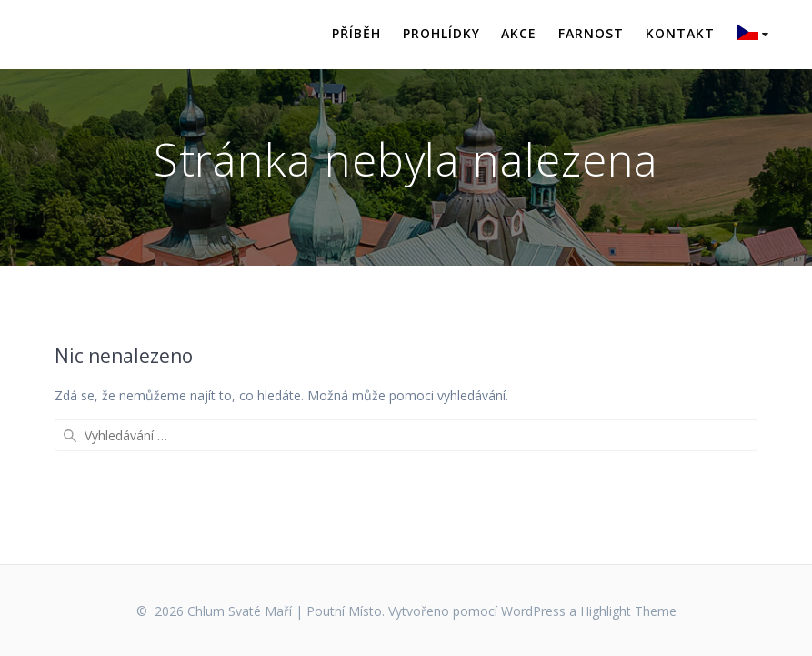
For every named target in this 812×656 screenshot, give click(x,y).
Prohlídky (441, 33)
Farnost (591, 33)
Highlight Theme (628, 611)
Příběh (356, 33)
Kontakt (680, 33)
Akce (519, 33)
